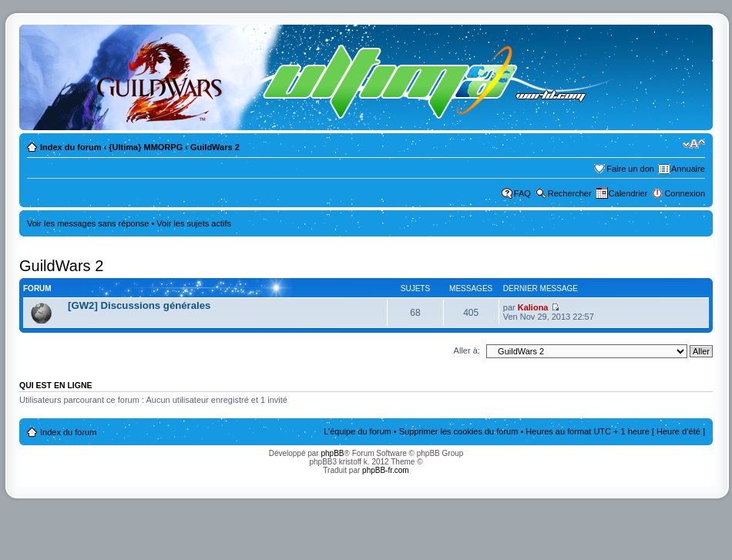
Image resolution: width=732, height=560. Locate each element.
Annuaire (688, 169)
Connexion (685, 193)
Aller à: (467, 350)
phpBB (332, 453)
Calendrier (628, 193)
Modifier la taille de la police (694, 144)
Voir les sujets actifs (194, 223)
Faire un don (630, 169)
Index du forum (71, 147)
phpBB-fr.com (386, 470)
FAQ (522, 193)
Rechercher (570, 193)
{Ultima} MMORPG (146, 147)
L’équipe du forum (357, 431)
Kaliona (533, 307)
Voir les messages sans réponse (88, 223)
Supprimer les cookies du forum (459, 431)
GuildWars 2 (215, 147)
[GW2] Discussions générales (139, 305)
